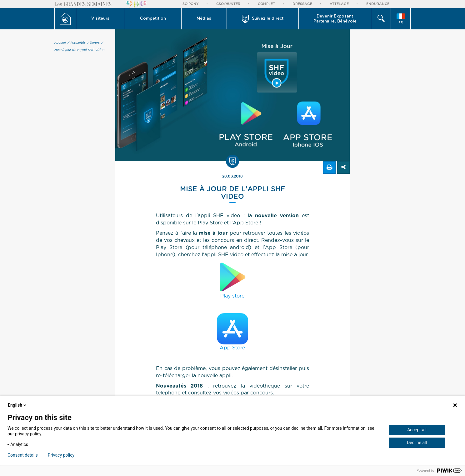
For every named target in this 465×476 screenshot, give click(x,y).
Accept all (417, 430)
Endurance (378, 4)
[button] (101, 19)
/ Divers (93, 43)
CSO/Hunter (228, 4)
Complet (266, 4)
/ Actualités (77, 43)
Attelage (339, 4)
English (17, 405)
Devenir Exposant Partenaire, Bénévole (335, 19)
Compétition (153, 19)
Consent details (23, 455)
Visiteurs (100, 19)
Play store (232, 280)
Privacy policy (61, 455)
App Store (232, 332)
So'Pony (191, 4)
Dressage (302, 4)
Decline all (417, 443)
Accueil (60, 43)
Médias (204, 19)
